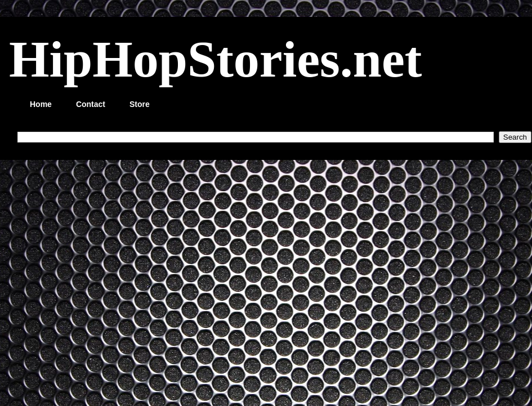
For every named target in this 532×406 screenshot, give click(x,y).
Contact (91, 104)
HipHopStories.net (215, 59)
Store (140, 104)
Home (41, 104)
